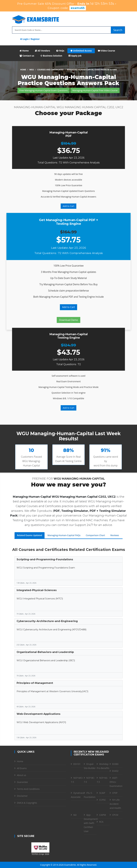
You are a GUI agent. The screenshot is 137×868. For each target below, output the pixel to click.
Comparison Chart (95, 535)
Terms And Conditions (28, 789)
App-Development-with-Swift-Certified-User (91, 823)
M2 (75, 815)
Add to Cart (68, 206)
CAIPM (103, 815)
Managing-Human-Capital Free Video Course (95, 90)
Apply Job (75, 56)
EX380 (115, 764)
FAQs (60, 51)
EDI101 (77, 764)
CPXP (115, 793)
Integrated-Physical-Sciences (37, 590)
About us (21, 775)
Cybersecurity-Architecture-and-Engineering (47, 621)
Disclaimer (22, 796)
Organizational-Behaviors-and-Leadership (45, 652)
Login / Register (30, 39)
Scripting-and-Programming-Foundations (45, 559)
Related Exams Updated (30, 535)
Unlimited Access (81, 51)
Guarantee (22, 782)
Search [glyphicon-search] (118, 30)
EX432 (115, 771)
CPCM (115, 815)
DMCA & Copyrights (27, 803)
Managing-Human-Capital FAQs (64, 535)
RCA (101, 822)
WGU (32, 70)
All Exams (22, 768)
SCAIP (102, 793)
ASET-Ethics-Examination (116, 782)
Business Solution (51, 56)
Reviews (115, 535)
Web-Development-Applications (38, 714)
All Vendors (42, 51)
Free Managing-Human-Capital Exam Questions (44, 90)
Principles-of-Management (35, 683)
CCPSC (103, 800)
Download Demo (68, 320)
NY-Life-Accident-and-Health (115, 804)
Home (24, 51)
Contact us (27, 56)
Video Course (107, 51)
